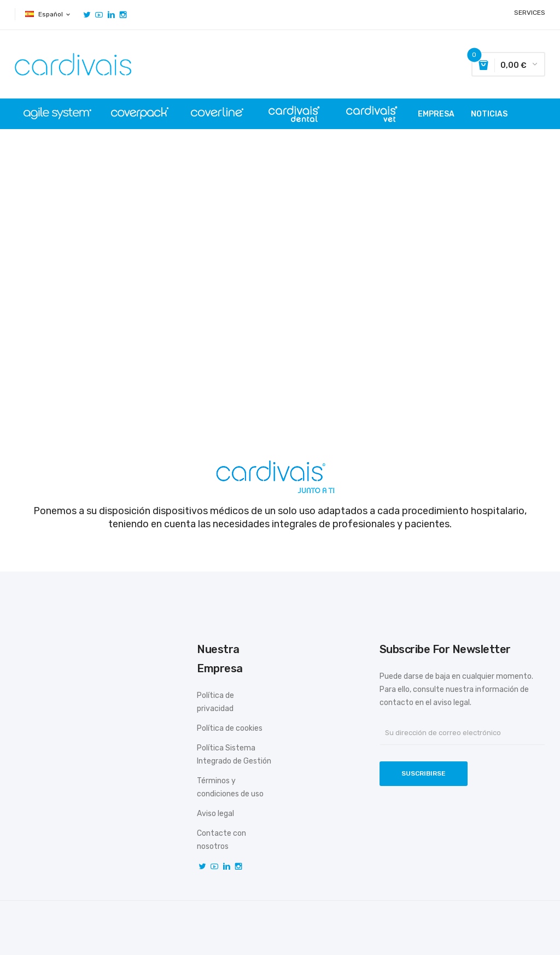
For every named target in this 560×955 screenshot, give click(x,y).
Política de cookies (230, 728)
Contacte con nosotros (221, 840)
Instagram (123, 15)
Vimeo (111, 15)
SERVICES (530, 13)
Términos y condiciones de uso (230, 787)
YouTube (99, 15)
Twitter (87, 15)
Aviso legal (215, 814)
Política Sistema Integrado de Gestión (234, 755)
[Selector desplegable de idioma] (48, 14)
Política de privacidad (215, 702)
